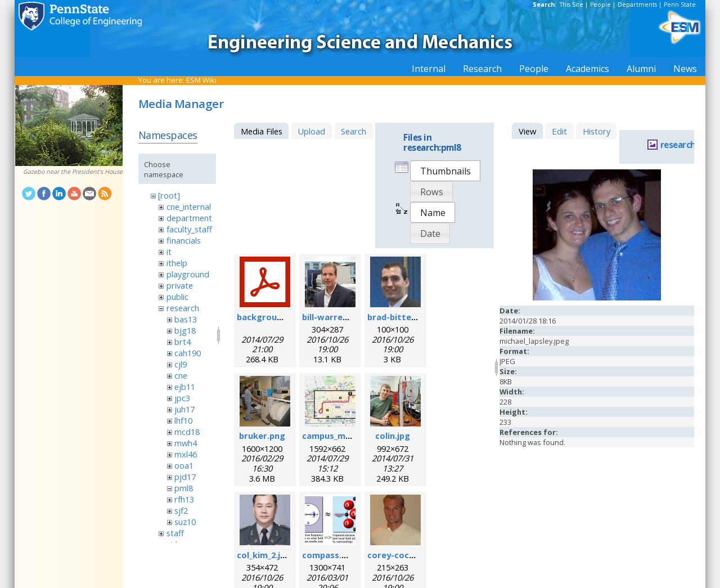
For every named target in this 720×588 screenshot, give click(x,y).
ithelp (177, 263)
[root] (169, 195)
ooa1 (184, 465)
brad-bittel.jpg (398, 317)
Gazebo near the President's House (73, 172)
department (189, 218)
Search (354, 131)
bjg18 (185, 330)
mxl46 (186, 454)
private (180, 285)
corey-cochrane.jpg (408, 555)
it (169, 252)
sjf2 (181, 510)
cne (181, 375)
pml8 (184, 488)
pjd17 (185, 477)
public (177, 297)
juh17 (184, 409)
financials (184, 240)
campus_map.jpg (336, 436)
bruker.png (262, 436)
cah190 (188, 353)
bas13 (186, 319)
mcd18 (187, 432)
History (597, 131)
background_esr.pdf (278, 317)
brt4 (183, 342)
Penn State (680, 5)
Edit (559, 131)
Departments (637, 5)
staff (175, 533)
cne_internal (189, 207)
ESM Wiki (201, 80)
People (600, 5)
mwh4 (186, 443)
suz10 (185, 522)
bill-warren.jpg (332, 317)
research (183, 308)
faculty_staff (189, 229)
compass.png (330, 555)
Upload (311, 131)
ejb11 (185, 387)
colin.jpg (393, 436)
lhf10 (183, 420)
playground (188, 274)
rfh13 (184, 499)
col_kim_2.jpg (264, 555)
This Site (571, 5)
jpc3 (182, 398)
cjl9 (181, 364)
